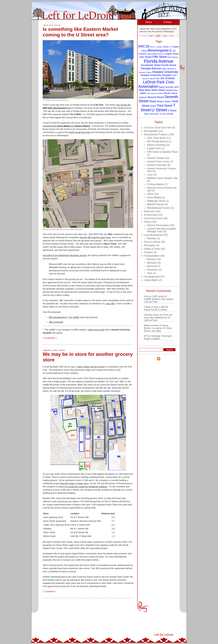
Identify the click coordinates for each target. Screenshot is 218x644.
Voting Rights (151, 280)
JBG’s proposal (56, 322)
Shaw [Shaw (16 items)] (153, 101)
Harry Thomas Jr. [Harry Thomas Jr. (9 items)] (169, 69)
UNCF (150, 194)
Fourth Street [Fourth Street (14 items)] (169, 65)
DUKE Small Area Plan (79, 132)
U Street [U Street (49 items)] (159, 110)
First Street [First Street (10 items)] (173, 57)
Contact (168, 22)
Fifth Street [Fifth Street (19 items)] (160, 57)
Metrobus (152, 263)
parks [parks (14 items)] (143, 93)
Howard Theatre (156, 158)
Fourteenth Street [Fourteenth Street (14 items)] (151, 65)
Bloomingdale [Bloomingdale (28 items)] (158, 50)
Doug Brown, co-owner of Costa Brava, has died (158, 328)
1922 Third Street (156, 138)
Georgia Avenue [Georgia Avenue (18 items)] (151, 68)
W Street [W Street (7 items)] (163, 114)
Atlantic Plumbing (156, 145)
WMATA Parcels (156, 204)
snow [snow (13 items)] (153, 106)
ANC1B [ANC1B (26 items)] (144, 46)
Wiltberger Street (156, 201)
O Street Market (156, 184)
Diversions (150, 211)
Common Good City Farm (158, 128)
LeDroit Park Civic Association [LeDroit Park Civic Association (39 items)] (156, 84)
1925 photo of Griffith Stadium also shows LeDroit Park (159, 299)
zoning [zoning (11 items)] (170, 114)
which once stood (96, 330)
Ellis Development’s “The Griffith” (64, 317)
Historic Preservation (158, 225)
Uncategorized (152, 277)
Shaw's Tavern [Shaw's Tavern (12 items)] (164, 101)
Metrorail (152, 266)
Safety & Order (152, 249)
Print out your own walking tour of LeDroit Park (158, 318)
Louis (150, 175)
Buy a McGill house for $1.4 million (156, 308)
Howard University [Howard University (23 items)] (165, 72)
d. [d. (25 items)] (171, 50)
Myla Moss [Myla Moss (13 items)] (145, 90)
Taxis (150, 273)
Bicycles (151, 259)
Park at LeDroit (152, 242)
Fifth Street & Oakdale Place (162, 152)
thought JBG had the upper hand (95, 237)
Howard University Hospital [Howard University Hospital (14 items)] (156, 75)
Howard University (157, 165)
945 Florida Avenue (157, 141)
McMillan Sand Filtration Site (162, 178)
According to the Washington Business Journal (65, 255)
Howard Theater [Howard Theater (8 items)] (145, 72)
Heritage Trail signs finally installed (158, 337)
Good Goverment (153, 218)
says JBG (110, 304)
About (149, 22)
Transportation (152, 256)
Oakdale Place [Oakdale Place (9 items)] (172, 90)
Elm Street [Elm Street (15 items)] (146, 57)
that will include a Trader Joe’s (74, 483)
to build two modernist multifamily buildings (87, 487)
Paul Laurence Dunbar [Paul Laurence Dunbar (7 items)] (155, 93)
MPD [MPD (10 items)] (177, 87)
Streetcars (153, 270)
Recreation (150, 245)
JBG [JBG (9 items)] (158, 78)
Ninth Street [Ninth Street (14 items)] (158, 90)
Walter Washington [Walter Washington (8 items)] (152, 114)
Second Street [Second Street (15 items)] (156, 97)
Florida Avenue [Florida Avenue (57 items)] (159, 61)
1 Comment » (49, 591)
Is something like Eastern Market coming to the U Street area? (80, 32)
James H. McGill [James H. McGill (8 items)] (149, 78)
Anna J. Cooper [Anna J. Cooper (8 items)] (156, 47)
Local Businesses (153, 235)
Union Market (154, 197)
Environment (151, 215)
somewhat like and (66, 126)
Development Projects (156, 134)
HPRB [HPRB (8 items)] (174, 75)
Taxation (149, 252)
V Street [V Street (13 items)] (172, 110)
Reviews (152, 238)
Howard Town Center (158, 162)
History (148, 222)
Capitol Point (154, 148)
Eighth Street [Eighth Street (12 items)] (172, 54)
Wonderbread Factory (159, 208)
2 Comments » (50, 338)
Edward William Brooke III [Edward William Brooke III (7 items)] (156, 54)
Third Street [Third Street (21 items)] (164, 106)
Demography (151, 131)
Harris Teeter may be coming (91, 367)
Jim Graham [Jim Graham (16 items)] (168, 78)
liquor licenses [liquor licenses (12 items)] (166, 87)
